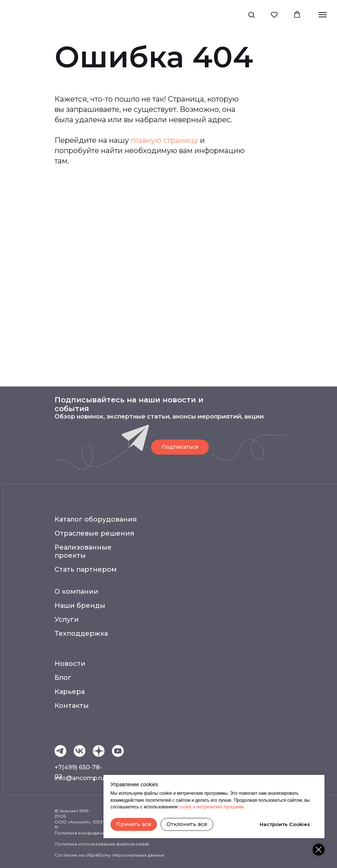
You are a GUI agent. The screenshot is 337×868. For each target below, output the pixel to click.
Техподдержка (81, 634)
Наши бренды (80, 606)
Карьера (70, 692)
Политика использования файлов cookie (102, 844)
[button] (251, 15)
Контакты (72, 706)
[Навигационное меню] (323, 15)
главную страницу (164, 140)
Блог (63, 678)
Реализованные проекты (83, 551)
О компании (76, 592)
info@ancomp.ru (79, 778)
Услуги (67, 620)
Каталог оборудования (96, 519)
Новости (70, 664)
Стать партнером (86, 569)
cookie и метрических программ (211, 807)
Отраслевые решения (94, 533)
